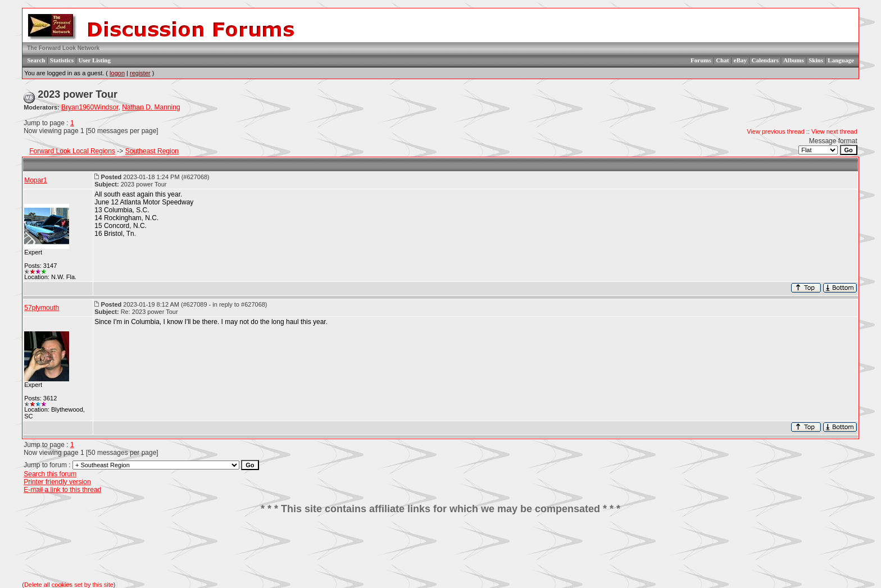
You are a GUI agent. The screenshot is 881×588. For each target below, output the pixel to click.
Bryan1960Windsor (90, 107)
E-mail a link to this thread (62, 490)
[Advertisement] (440, 548)
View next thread (834, 131)
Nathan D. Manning (151, 107)
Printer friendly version (57, 482)
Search (36, 60)
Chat (722, 60)
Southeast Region (152, 151)
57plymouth (42, 308)
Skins (816, 60)
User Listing (94, 60)
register (140, 73)
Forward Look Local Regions (72, 151)
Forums (701, 60)
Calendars (765, 60)
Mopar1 (36, 180)
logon (117, 73)
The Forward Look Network (63, 48)
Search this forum (50, 474)
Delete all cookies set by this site (69, 585)
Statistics (62, 60)
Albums (794, 60)
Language (841, 60)
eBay (740, 60)
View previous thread (776, 131)
